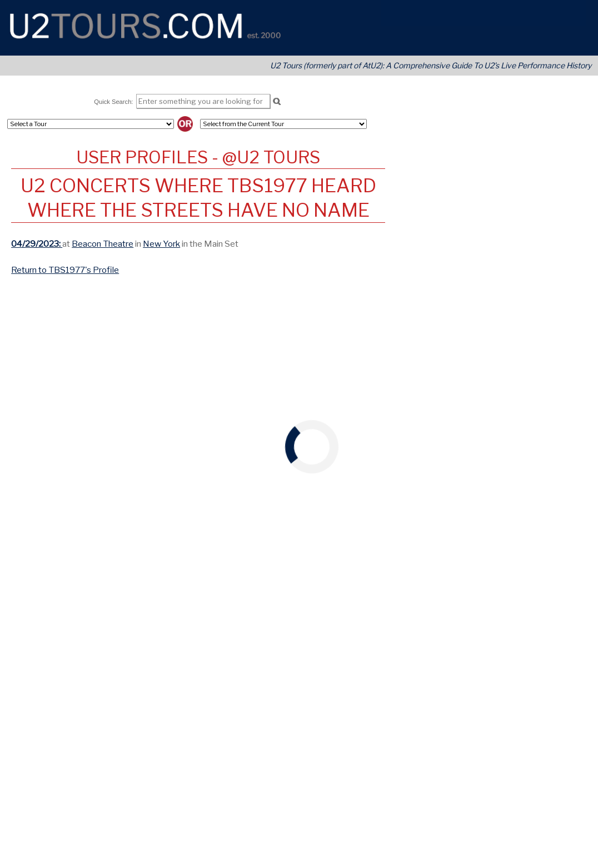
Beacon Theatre (103, 244)
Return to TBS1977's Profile (65, 270)
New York (161, 244)
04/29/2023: (37, 244)
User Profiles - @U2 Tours (198, 157)
